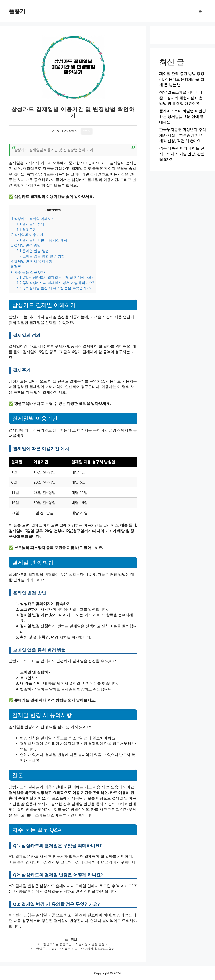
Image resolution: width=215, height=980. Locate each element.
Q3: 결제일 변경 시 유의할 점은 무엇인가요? (54, 288)
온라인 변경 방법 (33, 251)
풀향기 (17, 11)
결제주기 (26, 229)
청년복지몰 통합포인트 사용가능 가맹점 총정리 (75, 944)
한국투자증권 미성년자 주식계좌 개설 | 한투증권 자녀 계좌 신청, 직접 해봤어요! (183, 135)
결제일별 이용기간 (27, 235)
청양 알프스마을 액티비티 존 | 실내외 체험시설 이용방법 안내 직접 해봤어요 (181, 98)
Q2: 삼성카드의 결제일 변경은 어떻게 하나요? (55, 283)
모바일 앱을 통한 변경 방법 (41, 256)
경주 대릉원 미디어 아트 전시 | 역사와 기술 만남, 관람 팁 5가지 (182, 154)
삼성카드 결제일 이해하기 (33, 219)
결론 (16, 267)
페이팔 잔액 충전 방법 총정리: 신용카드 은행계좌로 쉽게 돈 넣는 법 (182, 79)
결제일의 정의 (30, 224)
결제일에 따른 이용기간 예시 (42, 240)
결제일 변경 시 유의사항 (32, 261)
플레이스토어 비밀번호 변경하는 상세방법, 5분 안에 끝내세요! (183, 116)
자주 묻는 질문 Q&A (28, 272)
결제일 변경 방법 (26, 245)
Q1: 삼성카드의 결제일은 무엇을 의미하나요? (55, 277)
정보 (74, 939)
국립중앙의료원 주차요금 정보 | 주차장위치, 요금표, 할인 (75, 948)
